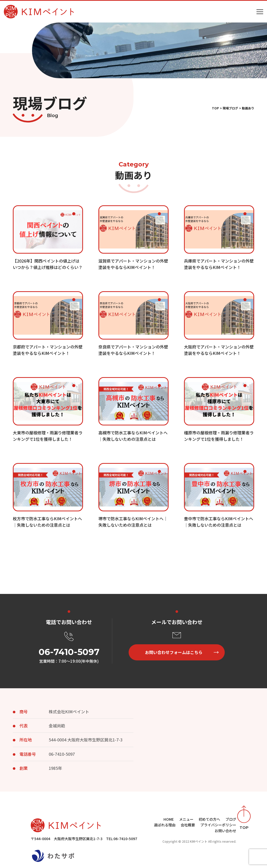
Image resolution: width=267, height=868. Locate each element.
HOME (169, 819)
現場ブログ (230, 108)
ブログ (231, 819)
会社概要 (188, 825)
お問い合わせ (225, 831)
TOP (215, 108)
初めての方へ (209, 819)
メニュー (186, 819)
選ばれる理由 (165, 825)
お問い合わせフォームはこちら (174, 652)
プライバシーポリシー (218, 825)
